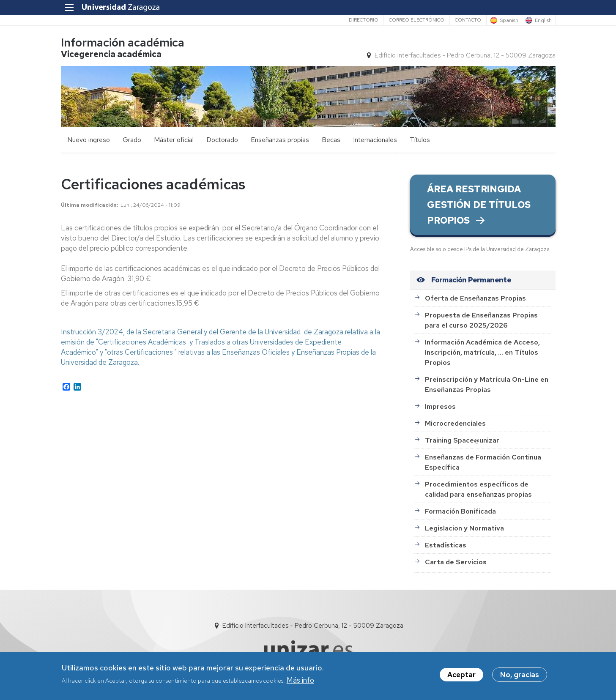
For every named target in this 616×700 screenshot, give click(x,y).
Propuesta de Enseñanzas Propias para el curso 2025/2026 (481, 320)
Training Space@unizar (462, 440)
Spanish (509, 20)
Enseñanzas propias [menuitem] (280, 140)
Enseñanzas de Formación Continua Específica (483, 462)
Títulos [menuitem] (420, 140)
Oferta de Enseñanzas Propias (475, 298)
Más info (300, 681)
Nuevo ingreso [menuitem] (89, 140)
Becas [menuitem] (331, 140)
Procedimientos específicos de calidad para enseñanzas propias (478, 489)
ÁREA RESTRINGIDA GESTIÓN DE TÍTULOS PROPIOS (479, 205)
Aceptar (461, 676)
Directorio (364, 20)
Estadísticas (446, 545)
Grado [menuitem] (132, 140)
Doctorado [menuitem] (222, 140)
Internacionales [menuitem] (375, 140)
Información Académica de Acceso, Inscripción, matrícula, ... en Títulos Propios (482, 352)
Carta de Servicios (456, 562)
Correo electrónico (417, 20)
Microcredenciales (455, 423)
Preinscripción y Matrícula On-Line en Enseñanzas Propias (487, 384)
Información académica (123, 42)
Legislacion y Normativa (464, 528)
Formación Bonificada (460, 511)
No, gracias (520, 676)
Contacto (468, 20)
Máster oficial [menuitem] (174, 140)
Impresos (440, 406)
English (543, 20)
